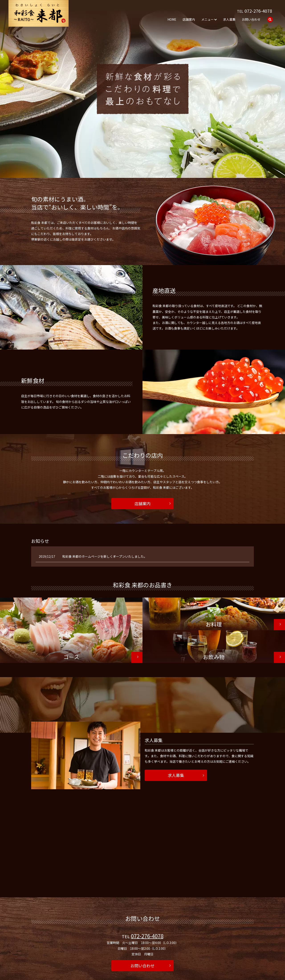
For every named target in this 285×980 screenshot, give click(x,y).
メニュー (208, 19)
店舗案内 (189, 19)
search (270, 20)
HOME (172, 19)
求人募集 (229, 19)
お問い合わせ (251, 19)
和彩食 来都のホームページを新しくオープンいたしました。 (105, 556)
